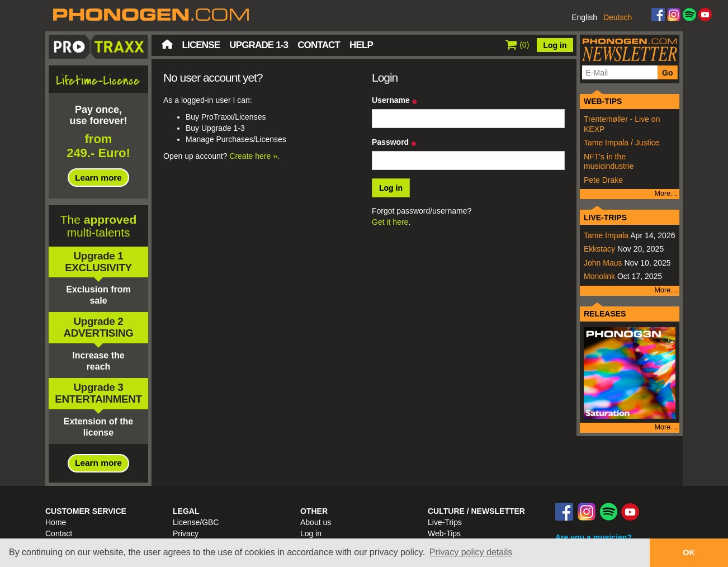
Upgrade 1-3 (259, 45)
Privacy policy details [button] (471, 552)
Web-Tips (444, 533)
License (201, 45)
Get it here (390, 222)
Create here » (253, 156)
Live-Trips (445, 522)
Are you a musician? (594, 537)
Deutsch (618, 17)
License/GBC (196, 522)
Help (361, 45)
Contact (319, 45)
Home (167, 44)
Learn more (98, 178)
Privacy (186, 533)
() (517, 45)
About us (316, 522)
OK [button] (689, 552)
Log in (555, 45)
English (584, 17)
